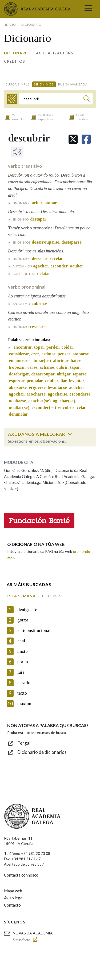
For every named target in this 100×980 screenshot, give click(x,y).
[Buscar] (87, 99)
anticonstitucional (34, 630)
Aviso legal (14, 898)
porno (23, 662)
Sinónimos (44, 84)
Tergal (24, 743)
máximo (25, 704)
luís (21, 672)
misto (23, 651)
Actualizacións (55, 53)
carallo (24, 683)
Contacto (12, 905)
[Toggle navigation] (88, 9)
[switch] (70, 434)
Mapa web (13, 891)
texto (22, 693)
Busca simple (18, 84)
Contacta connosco (21, 875)
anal (21, 641)
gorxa (23, 620)
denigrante (27, 610)
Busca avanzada (73, 84)
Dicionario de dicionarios (42, 752)
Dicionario (17, 53)
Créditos (15, 61)
